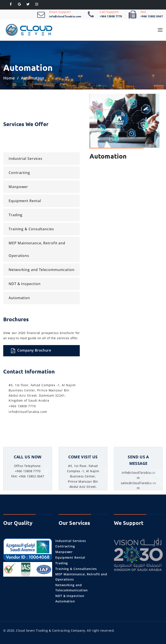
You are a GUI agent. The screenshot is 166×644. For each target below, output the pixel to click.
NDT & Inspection (25, 284)
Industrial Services (26, 159)
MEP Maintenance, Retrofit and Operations (37, 249)
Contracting (19, 173)
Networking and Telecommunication (42, 270)
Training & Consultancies (31, 229)
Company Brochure (31, 350)
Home (9, 78)
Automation (19, 298)
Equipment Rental (25, 201)
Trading (16, 215)
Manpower (18, 187)
